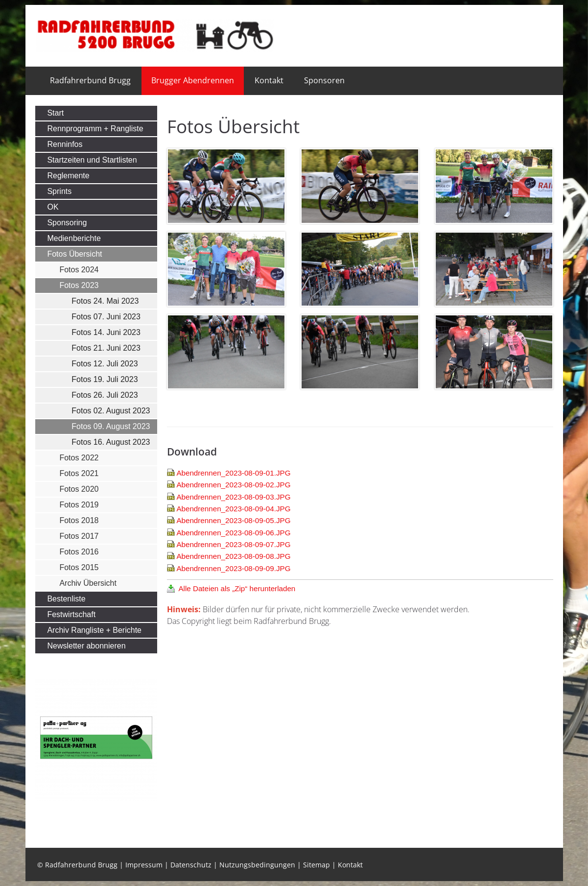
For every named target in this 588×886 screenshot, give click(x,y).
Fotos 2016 (79, 552)
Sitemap (317, 865)
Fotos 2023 (79, 285)
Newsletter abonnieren (86, 646)
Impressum (144, 865)
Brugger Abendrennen (193, 80)
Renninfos (65, 144)
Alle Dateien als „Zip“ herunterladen (237, 588)
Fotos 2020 (79, 489)
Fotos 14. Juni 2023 (106, 332)
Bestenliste (66, 599)
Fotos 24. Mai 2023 (105, 301)
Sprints (59, 191)
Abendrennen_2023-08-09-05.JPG (233, 520)
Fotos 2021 (79, 473)
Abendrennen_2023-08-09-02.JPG (233, 485)
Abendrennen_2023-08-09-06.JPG (233, 533)
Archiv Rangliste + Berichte (94, 630)
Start (55, 113)
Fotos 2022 (79, 458)
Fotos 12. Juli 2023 (105, 364)
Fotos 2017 (79, 536)
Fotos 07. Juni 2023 (106, 317)
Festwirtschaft (71, 614)
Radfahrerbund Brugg (90, 80)
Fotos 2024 (79, 270)
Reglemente (68, 176)
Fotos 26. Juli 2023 (105, 395)
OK (53, 207)
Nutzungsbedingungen (257, 865)
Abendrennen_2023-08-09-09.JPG (233, 568)
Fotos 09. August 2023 (111, 426)
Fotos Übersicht (74, 254)
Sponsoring (67, 223)
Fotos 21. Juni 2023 (106, 348)
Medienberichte (74, 238)
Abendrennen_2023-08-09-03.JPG (233, 497)
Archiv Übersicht (88, 583)
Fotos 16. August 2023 (111, 442)
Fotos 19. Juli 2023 (105, 379)
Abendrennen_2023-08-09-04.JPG (233, 509)
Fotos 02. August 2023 (111, 411)
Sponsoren (324, 80)
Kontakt (269, 80)
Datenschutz (191, 865)
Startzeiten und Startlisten (92, 160)
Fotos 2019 (79, 505)
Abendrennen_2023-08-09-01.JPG (233, 473)
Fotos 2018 (79, 520)
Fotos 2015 (79, 567)
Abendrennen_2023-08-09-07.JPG (233, 544)
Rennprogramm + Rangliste (95, 129)
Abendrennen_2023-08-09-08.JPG (233, 556)
